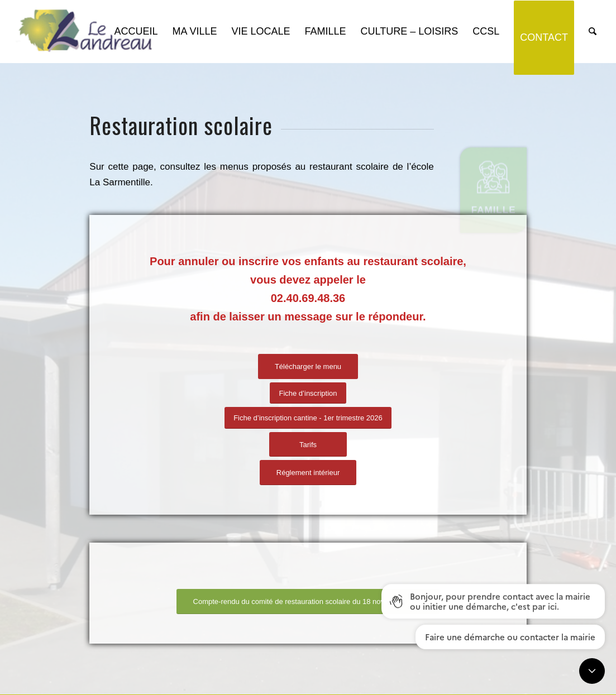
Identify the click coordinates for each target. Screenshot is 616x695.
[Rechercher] (593, 32)
